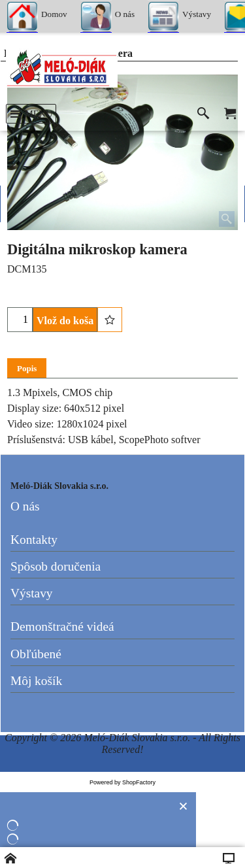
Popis (27, 368)
